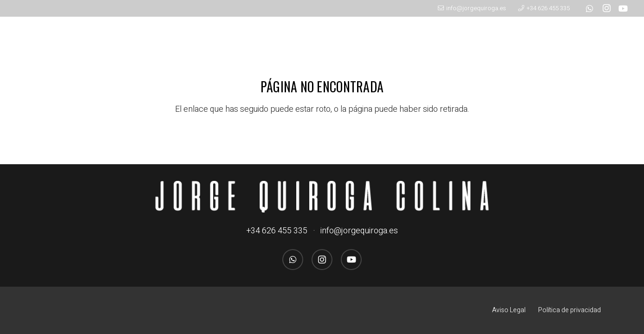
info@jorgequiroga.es (359, 231)
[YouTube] (623, 8)
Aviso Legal (509, 310)
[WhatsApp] (590, 8)
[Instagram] (606, 8)
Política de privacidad (569, 310)
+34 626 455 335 (277, 231)
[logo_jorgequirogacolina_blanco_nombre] (322, 197)
